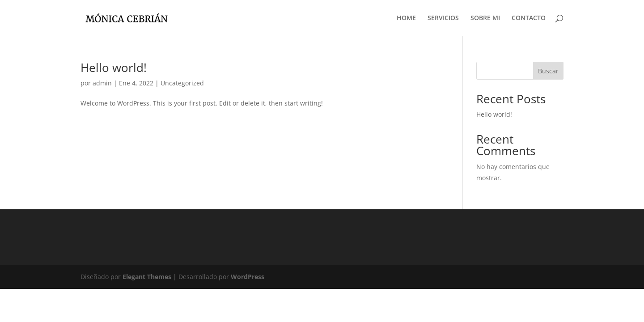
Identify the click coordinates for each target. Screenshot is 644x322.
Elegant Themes (147, 277)
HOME (406, 18)
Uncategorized (182, 83)
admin (102, 83)
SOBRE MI (485, 18)
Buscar (548, 71)
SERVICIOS (443, 18)
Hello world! (114, 68)
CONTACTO (529, 18)
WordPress (248, 277)
